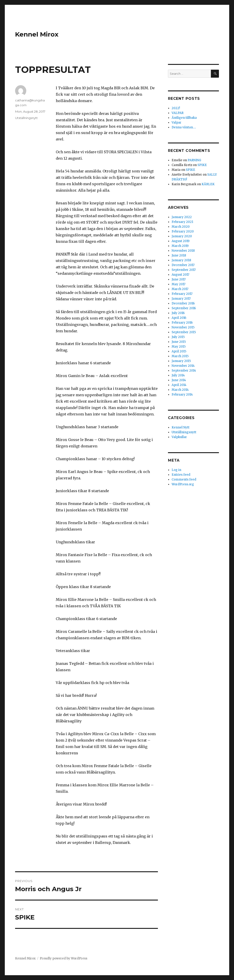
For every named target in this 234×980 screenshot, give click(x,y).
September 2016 (184, 308)
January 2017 (181, 299)
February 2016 (182, 323)
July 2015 (178, 337)
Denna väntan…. (184, 127)
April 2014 (179, 385)
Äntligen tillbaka (184, 118)
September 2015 (184, 332)
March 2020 (181, 227)
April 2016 (179, 318)
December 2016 (183, 303)
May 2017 (178, 284)
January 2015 (181, 361)
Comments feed (184, 479)
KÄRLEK (208, 184)
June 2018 (179, 255)
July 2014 (178, 375)
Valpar (177, 123)
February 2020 (183, 231)
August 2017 (180, 275)
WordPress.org (183, 484)
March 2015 (180, 356)
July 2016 (178, 313)
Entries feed (181, 475)
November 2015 (183, 327)
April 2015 (179, 351)
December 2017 (183, 265)
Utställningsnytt (26, 118)
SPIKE (202, 165)
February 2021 (182, 222)
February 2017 (182, 294)
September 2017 (184, 270)
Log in (176, 470)
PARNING (194, 160)
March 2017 (180, 289)
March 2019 (180, 246)
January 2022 (182, 217)
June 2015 (179, 342)
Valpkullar (179, 437)
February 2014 (182, 395)
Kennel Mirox (37, 34)
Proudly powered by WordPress (64, 958)
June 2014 (179, 380)
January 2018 (181, 260)
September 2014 (184, 371)
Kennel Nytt (181, 427)
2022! (176, 108)
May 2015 (179, 347)
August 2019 (181, 241)
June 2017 (179, 279)
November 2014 (183, 366)
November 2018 (183, 251)
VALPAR (178, 113)
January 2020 (182, 236)
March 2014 (180, 390)
